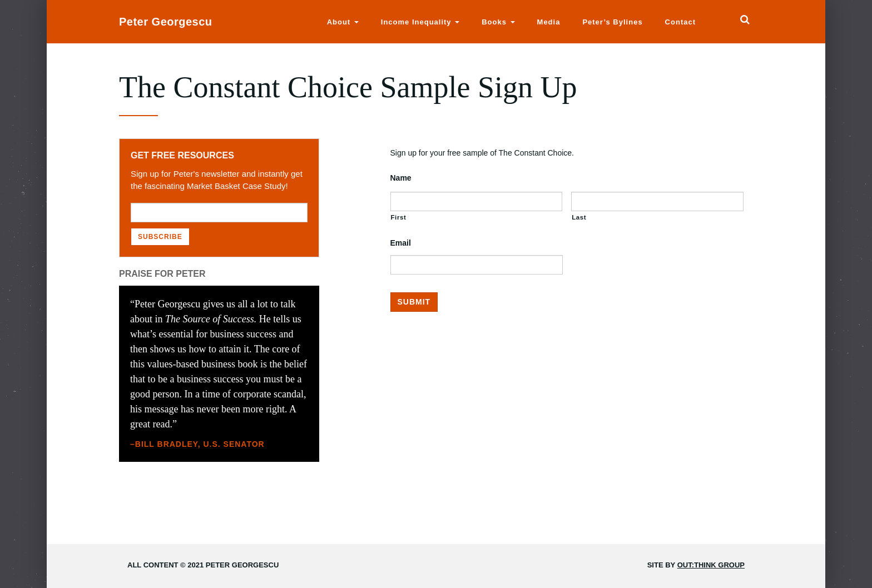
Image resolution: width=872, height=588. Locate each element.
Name (401, 178)
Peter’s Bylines (612, 22)
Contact (680, 22)
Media (549, 22)
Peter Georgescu (166, 22)
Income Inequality (420, 22)
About (343, 22)
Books (498, 22)
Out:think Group (711, 565)
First (399, 217)
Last (579, 217)
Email (401, 243)
